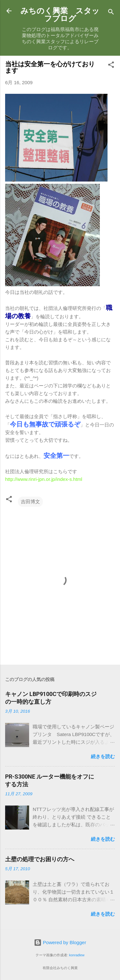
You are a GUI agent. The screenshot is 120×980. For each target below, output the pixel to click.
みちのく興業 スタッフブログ (60, 15)
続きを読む (103, 756)
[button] (111, 66)
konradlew (77, 955)
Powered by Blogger (60, 942)
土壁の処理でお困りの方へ (40, 859)
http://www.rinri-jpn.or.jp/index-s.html (44, 479)
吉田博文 (30, 502)
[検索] (111, 13)
